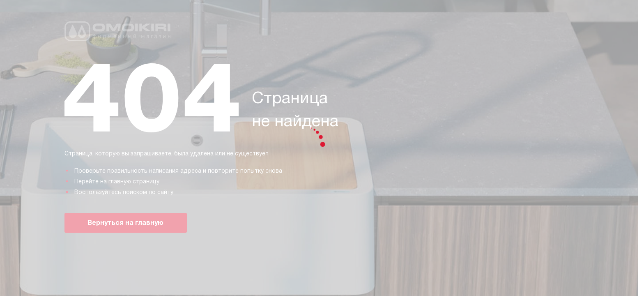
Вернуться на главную (125, 223)
